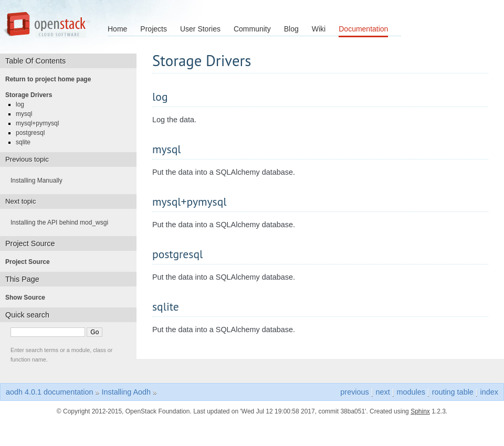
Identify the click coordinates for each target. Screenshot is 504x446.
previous (354, 392)
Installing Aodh (126, 392)
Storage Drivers (32, 95)
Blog (291, 29)
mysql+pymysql (40, 123)
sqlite (26, 142)
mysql (27, 114)
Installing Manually (40, 180)
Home (117, 29)
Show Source (28, 298)
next (383, 392)
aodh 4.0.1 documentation (49, 392)
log (23, 104)
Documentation (363, 29)
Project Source (31, 262)
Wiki (319, 29)
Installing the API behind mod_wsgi (62, 222)
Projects (154, 29)
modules (411, 392)
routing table (453, 392)
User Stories (200, 29)
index (489, 392)
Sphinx (420, 411)
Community (252, 29)
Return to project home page (51, 79)
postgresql (33, 133)
